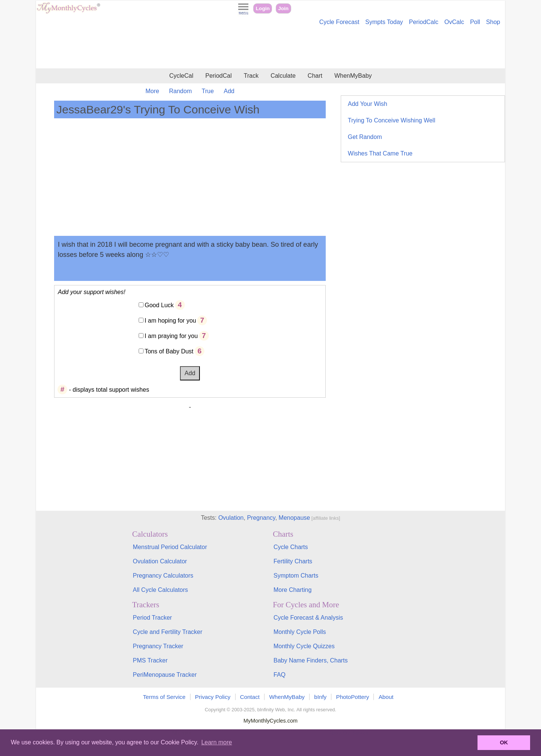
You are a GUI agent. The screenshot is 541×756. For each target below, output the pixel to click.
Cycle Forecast (339, 22)
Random (180, 91)
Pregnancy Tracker (158, 646)
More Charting (292, 590)
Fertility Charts (293, 561)
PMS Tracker (150, 660)
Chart (315, 76)
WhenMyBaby (353, 76)
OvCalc (454, 22)
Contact (250, 697)
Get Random (365, 137)
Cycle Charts (291, 547)
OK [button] (504, 742)
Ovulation (231, 518)
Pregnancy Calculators (163, 576)
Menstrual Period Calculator (170, 547)
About (386, 697)
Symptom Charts (296, 576)
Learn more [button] (217, 742)
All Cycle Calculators (161, 590)
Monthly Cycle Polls (300, 632)
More (152, 91)
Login (263, 8)
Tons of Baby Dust (169, 351)
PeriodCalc (424, 22)
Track (251, 76)
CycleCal (181, 76)
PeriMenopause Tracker (165, 675)
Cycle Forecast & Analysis (308, 618)
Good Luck (159, 305)
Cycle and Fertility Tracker (168, 632)
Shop (493, 22)
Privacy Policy (213, 697)
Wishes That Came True (380, 153)
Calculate (283, 76)
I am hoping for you (170, 321)
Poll (475, 22)
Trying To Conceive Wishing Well (392, 120)
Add (229, 91)
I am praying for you (171, 336)
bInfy (320, 697)
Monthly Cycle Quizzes (304, 646)
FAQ (280, 675)
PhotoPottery (353, 697)
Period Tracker (153, 618)
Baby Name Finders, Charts (311, 660)
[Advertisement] (270, 48)
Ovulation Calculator (160, 561)
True (208, 91)
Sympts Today (384, 22)
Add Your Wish (368, 104)
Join (283, 8)
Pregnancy (261, 518)
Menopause (295, 518)
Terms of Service (164, 697)
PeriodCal (218, 76)
